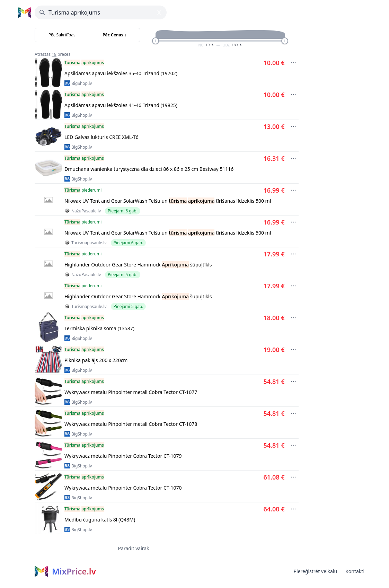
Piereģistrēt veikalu (315, 571)
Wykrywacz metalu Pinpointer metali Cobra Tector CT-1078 (131, 424)
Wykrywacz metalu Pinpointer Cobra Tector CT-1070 (123, 488)
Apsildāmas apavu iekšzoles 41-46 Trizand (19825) (121, 105)
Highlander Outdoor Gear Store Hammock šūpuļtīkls (138, 265)
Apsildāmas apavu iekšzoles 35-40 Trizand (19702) (121, 73)
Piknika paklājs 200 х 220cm (96, 360)
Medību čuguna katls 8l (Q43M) (100, 520)
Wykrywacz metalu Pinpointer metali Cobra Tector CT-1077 (131, 392)
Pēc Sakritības (62, 35)
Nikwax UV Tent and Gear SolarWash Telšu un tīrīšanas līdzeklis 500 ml (168, 201)
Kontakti (355, 571)
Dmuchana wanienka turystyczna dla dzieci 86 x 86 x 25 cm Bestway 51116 (149, 169)
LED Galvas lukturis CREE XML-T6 (101, 137)
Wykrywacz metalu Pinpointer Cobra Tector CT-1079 (123, 456)
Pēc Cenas (114, 35)
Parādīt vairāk (134, 548)
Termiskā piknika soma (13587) (99, 328)
